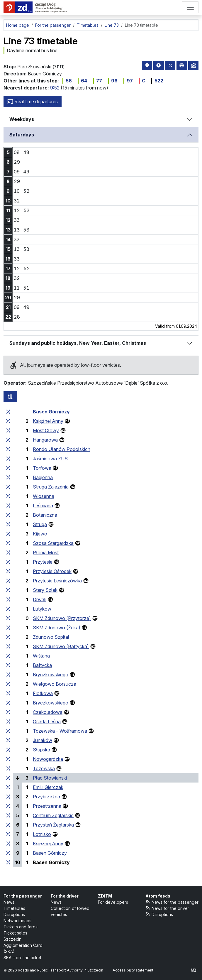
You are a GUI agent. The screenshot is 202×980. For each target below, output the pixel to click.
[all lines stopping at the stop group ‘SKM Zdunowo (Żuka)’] (8, 628)
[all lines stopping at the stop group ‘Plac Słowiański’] (8, 778)
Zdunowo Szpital (51, 637)
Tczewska (44, 768)
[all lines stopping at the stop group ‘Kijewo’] (8, 534)
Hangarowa (45, 440)
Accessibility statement (133, 970)
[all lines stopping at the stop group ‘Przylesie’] (8, 562)
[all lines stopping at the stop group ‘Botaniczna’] (8, 515)
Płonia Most (46, 552)
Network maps (17, 921)
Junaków (43, 740)
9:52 (55, 88)
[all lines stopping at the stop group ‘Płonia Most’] (8, 552)
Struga (40, 524)
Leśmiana (43, 506)
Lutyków (42, 609)
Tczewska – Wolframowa (60, 731)
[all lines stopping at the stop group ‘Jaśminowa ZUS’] (8, 459)
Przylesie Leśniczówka (57, 581)
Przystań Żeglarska (53, 825)
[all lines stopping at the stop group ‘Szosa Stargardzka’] (8, 543)
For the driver (65, 896)
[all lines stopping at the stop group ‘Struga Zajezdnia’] (8, 487)
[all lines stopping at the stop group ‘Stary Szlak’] (8, 590)
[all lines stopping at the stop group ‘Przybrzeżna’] (8, 797)
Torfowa (42, 468)
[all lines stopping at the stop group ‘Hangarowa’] (8, 440)
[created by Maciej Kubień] (193, 970)
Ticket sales (15, 933)
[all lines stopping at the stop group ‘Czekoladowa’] (8, 712)
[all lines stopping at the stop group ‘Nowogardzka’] (8, 759)
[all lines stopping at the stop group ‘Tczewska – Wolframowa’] (8, 731)
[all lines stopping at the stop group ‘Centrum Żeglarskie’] (8, 815)
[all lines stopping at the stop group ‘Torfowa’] (8, 468)
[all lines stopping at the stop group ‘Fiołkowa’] (8, 693)
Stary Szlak (45, 590)
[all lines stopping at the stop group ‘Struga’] (8, 524)
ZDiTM (105, 896)
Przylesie (43, 562)
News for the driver (167, 908)
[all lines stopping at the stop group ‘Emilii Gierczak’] (8, 787)
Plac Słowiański (50, 778)
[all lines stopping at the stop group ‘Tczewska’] (8, 768)
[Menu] (190, 7)
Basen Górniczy (51, 412)
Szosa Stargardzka (53, 543)
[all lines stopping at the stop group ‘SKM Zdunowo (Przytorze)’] (8, 618)
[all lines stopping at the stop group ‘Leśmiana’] (8, 506)
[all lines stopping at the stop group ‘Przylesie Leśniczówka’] (8, 581)
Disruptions (14, 914)
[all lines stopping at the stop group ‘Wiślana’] (8, 656)
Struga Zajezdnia (51, 487)
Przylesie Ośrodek (52, 571)
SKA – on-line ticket (22, 958)
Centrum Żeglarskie (53, 815)
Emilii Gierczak (48, 787)
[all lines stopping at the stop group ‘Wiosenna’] (8, 496)
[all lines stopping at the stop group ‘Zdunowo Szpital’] (8, 637)
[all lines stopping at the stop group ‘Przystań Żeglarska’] (8, 825)
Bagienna (43, 477)
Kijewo (40, 534)
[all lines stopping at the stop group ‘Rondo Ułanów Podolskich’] (8, 449)
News (9, 902)
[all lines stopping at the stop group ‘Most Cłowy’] (8, 430)
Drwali (40, 599)
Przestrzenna (47, 806)
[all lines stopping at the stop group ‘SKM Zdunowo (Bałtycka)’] (8, 646)
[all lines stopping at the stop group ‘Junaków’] (8, 740)
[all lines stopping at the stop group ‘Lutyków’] (8, 609)
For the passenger (23, 896)
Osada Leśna (47, 722)
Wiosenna (44, 496)
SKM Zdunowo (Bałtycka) (61, 646)
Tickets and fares (21, 927)
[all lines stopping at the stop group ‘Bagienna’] (8, 477)
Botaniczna (45, 515)
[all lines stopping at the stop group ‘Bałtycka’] (8, 665)
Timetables (14, 908)
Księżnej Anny (48, 421)
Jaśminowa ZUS (50, 459)
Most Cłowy (46, 430)
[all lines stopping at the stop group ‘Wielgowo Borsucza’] (8, 684)
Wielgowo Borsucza (55, 684)
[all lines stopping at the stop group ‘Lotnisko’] (8, 834)
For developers (113, 902)
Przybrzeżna (46, 797)
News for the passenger (172, 902)
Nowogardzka (48, 759)
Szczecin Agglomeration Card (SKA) (23, 945)
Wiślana (41, 656)
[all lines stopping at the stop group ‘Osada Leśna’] (8, 722)
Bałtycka (42, 665)
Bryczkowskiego (51, 675)
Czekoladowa (48, 712)
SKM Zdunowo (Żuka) (57, 628)
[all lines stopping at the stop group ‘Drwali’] (8, 599)
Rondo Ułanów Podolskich (62, 449)
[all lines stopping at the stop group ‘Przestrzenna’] (8, 806)
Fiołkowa (43, 693)
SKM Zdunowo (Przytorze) (62, 618)
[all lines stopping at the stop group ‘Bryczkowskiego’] (8, 675)
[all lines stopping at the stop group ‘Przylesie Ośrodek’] (8, 571)
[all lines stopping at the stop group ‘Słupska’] (8, 750)
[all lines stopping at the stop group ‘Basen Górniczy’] (8, 412)
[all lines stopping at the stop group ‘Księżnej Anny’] (8, 421)
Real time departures (33, 102)
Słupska (41, 750)
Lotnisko (42, 834)
